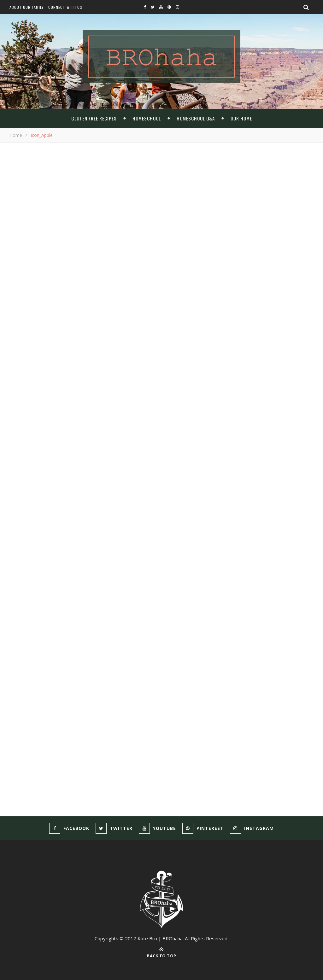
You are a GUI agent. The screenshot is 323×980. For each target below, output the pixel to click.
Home (16, 135)
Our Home (241, 118)
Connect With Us (65, 7)
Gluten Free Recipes (94, 118)
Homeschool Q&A (196, 118)
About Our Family (26, 7)
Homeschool (147, 118)
